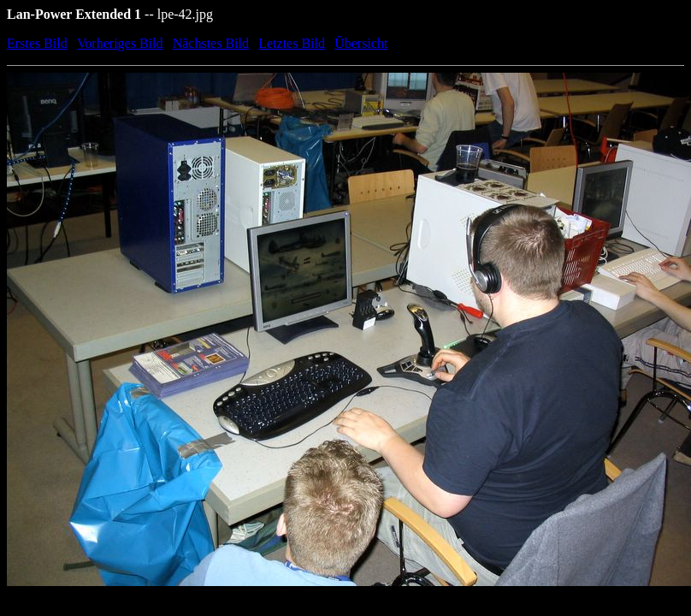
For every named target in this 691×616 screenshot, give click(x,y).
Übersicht (361, 43)
